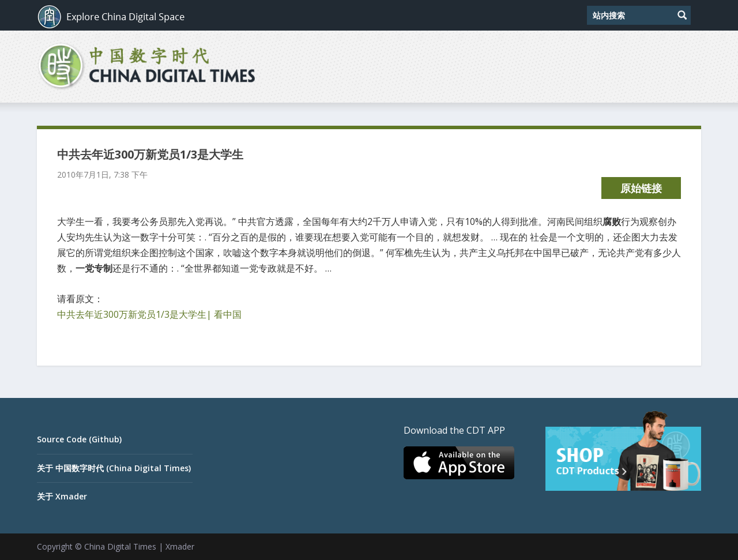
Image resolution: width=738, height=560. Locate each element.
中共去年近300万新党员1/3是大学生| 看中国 (149, 314)
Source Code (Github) (79, 439)
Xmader (180, 546)
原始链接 (641, 188)
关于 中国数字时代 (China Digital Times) (114, 468)
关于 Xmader (62, 496)
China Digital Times (120, 546)
